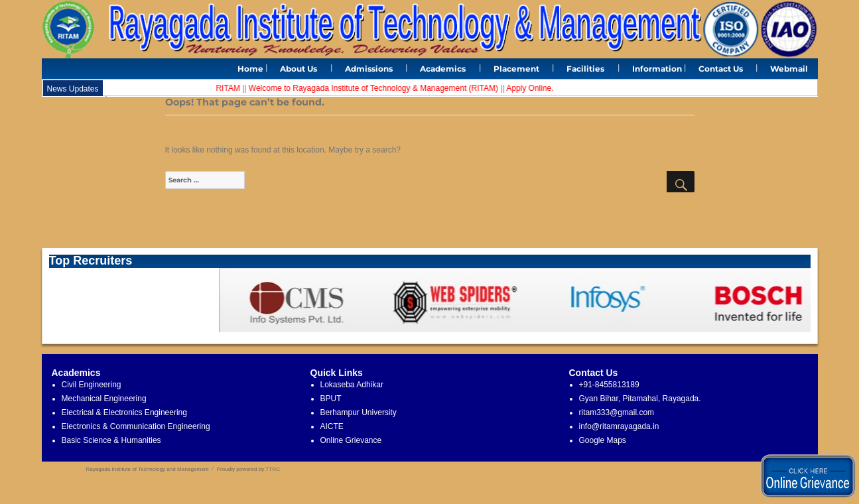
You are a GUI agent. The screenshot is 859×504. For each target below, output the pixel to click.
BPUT (331, 399)
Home (250, 69)
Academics (443, 69)
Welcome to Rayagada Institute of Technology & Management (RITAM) (376, 88)
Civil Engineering (92, 385)
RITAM (231, 88)
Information (657, 69)
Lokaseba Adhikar (352, 385)
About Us (298, 69)
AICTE (332, 426)
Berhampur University (359, 412)
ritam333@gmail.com (617, 412)
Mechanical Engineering (104, 399)
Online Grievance (351, 440)
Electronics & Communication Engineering (136, 426)
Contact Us (721, 69)
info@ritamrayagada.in (619, 426)
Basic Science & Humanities (111, 440)
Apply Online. (532, 88)
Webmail (789, 69)
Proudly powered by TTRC (248, 469)
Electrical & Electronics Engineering (124, 412)
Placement (516, 69)
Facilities (585, 69)
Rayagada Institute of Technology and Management (147, 469)
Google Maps (603, 440)
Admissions (369, 69)
